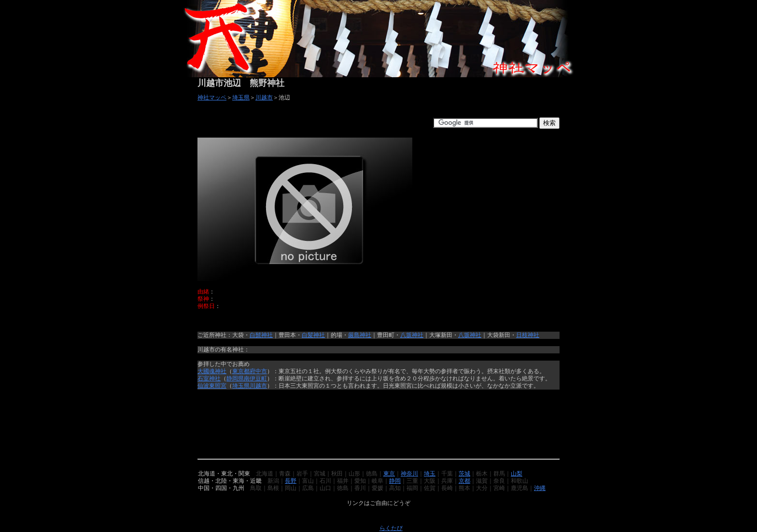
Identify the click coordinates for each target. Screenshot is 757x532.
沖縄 (540, 488)
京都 (464, 481)
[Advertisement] (310, 123)
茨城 (464, 474)
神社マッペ (212, 98)
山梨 (517, 474)
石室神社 (209, 378)
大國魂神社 (212, 371)
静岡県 (235, 378)
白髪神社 (313, 335)
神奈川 (409, 474)
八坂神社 (412, 335)
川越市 (264, 98)
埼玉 (430, 474)
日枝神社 (528, 335)
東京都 (241, 371)
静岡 (395, 481)
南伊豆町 (255, 378)
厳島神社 (360, 335)
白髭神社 (261, 335)
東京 (389, 474)
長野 (291, 481)
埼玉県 (241, 98)
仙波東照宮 (212, 386)
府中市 (258, 371)
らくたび (391, 528)
